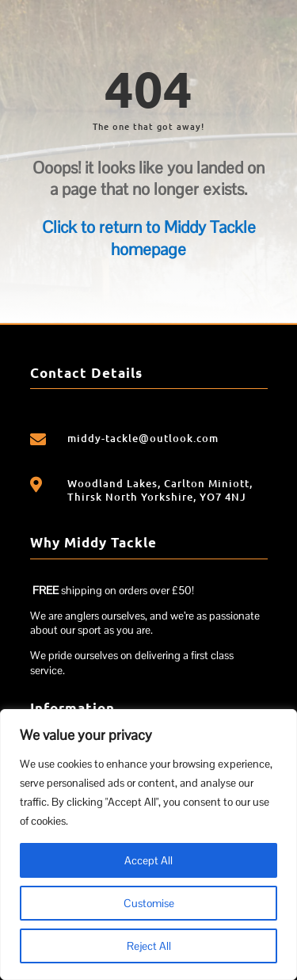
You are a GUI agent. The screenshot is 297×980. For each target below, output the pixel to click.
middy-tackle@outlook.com (143, 438)
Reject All (149, 946)
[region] (148, 845)
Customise (149, 903)
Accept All (148, 860)
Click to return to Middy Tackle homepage (149, 238)
